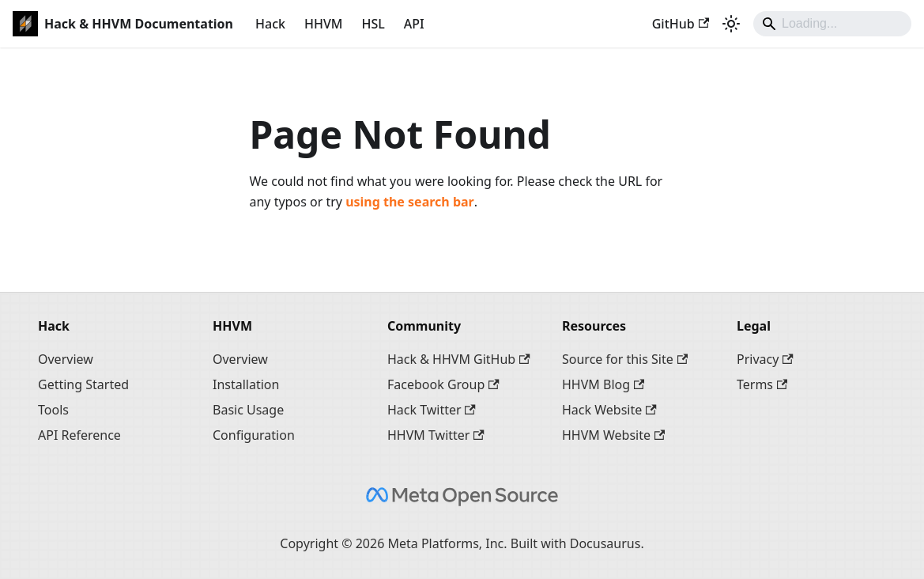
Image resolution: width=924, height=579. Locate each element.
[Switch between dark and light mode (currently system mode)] (731, 24)
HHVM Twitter (436, 435)
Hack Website (609, 410)
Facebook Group (443, 384)
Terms (762, 384)
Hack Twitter (432, 410)
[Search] (832, 24)
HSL (373, 24)
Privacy (765, 359)
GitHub (681, 24)
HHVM (323, 24)
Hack (270, 24)
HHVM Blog (603, 384)
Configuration (254, 435)
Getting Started (83, 384)
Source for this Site (625, 359)
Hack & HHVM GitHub (459, 359)
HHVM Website (613, 435)
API (414, 24)
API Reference (79, 435)
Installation (246, 384)
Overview (66, 359)
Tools (53, 410)
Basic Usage (248, 410)
